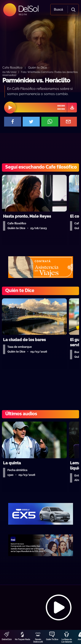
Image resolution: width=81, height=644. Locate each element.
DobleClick (7, 639)
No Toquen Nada (22, 639)
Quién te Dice (37, 67)
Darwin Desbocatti (38, 641)
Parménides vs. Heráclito (36, 80)
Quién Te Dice (52, 639)
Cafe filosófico (12, 67)
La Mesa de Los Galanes (67, 641)
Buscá (58, 10)
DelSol (28, 9)
